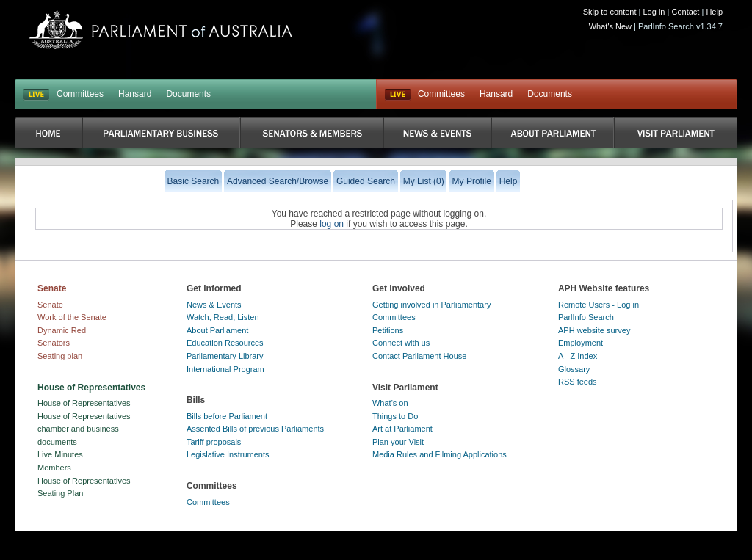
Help (714, 12)
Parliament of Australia (161, 30)
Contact (685, 12)
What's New (610, 26)
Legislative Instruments (228, 454)
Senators (54, 343)
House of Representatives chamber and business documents (84, 429)
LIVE (36, 95)
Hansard (135, 94)
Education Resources (225, 343)
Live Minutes (60, 454)
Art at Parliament (402, 429)
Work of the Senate (72, 317)
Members (54, 468)
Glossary (574, 369)
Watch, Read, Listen (223, 317)
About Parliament (217, 330)
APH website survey (594, 330)
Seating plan (60, 356)
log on (332, 224)
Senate (50, 305)
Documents (188, 94)
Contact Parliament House (419, 356)
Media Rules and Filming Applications (440, 454)
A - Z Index (578, 356)
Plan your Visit (398, 442)
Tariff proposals (214, 442)
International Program (225, 369)
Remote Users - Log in (599, 305)
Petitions (388, 330)
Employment (581, 343)
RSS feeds (578, 382)
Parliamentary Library (225, 356)
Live (398, 95)
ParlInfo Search (586, 317)
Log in (654, 12)
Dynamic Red (62, 330)
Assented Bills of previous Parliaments (255, 429)
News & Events (214, 305)
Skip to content (610, 12)
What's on (390, 403)
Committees (80, 94)
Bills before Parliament (227, 416)
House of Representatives (84, 403)
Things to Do (395, 416)
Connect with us (401, 343)
